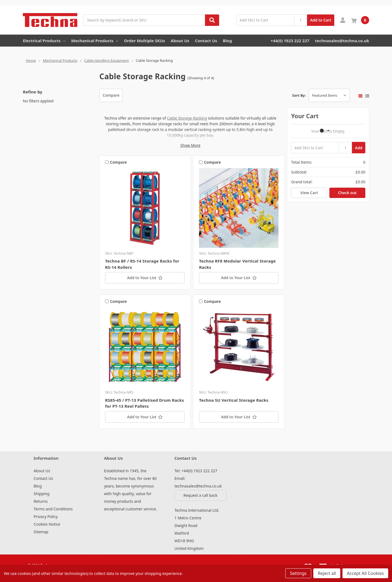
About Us (180, 41)
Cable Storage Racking (187, 118)
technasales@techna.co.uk (342, 41)
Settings (298, 573)
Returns (41, 501)
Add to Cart (321, 20)
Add (359, 148)
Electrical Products (44, 41)
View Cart (309, 193)
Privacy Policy (46, 517)
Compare (111, 95)
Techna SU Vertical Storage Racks (234, 400)
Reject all (327, 573)
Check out (347, 193)
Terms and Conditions (53, 509)
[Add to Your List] (145, 278)
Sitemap (41, 532)
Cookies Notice (47, 524)
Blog (227, 41)
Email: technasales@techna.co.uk (198, 482)
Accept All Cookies (365, 573)
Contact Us (206, 41)
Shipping (42, 494)
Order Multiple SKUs (144, 41)
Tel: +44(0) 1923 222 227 (196, 471)
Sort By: (299, 95)
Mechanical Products (95, 41)
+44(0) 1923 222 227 (290, 41)
